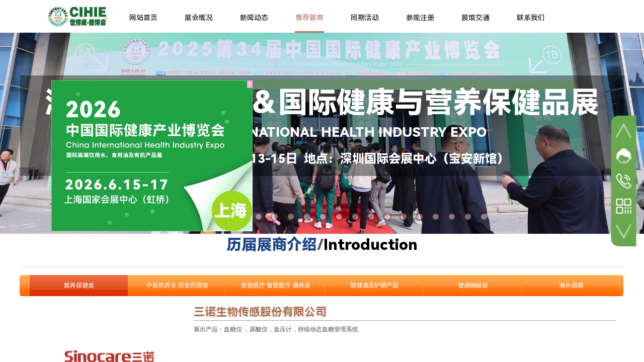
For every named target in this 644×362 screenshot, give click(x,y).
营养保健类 (79, 286)
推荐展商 (309, 18)
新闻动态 (254, 18)
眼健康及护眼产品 (374, 286)
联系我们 (531, 18)
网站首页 (143, 18)
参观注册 (420, 18)
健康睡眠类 (473, 286)
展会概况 (199, 18)
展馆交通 (475, 18)
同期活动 (365, 18)
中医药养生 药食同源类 (177, 286)
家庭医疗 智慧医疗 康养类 (276, 286)
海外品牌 (572, 286)
